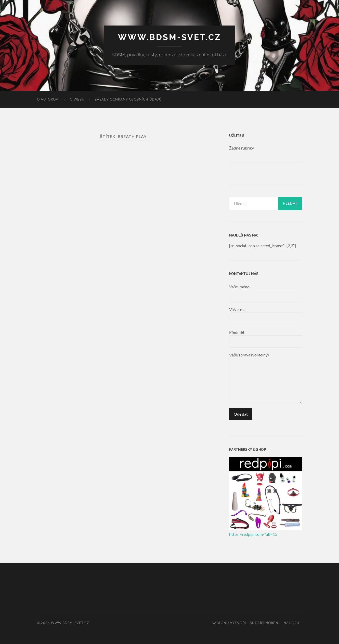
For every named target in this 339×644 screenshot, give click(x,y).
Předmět (266, 339)
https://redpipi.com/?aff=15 (253, 534)
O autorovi (48, 99)
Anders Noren (264, 623)
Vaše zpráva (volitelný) (266, 378)
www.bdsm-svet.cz (169, 37)
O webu (77, 99)
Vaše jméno (266, 293)
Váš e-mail (266, 316)
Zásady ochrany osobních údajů (128, 99)
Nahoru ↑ (293, 623)
